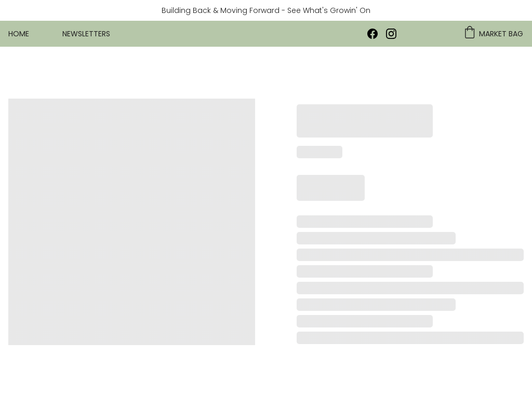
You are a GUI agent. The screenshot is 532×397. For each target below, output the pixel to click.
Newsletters (86, 34)
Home (19, 34)
